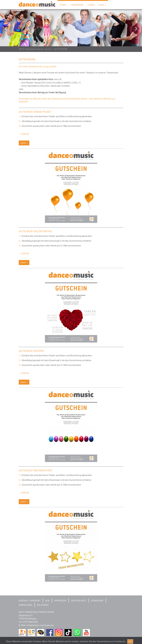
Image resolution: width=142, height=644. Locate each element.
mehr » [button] (24, 143)
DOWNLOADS (26, 605)
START (63, 5)
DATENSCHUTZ (79, 600)
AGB (47, 600)
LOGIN (91, 5)
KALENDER (43, 605)
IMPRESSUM (60, 600)
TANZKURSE (77, 5)
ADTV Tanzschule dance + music (35, 49)
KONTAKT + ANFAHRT (30, 600)
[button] (11, 28)
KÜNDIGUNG (97, 600)
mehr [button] (102, 5)
